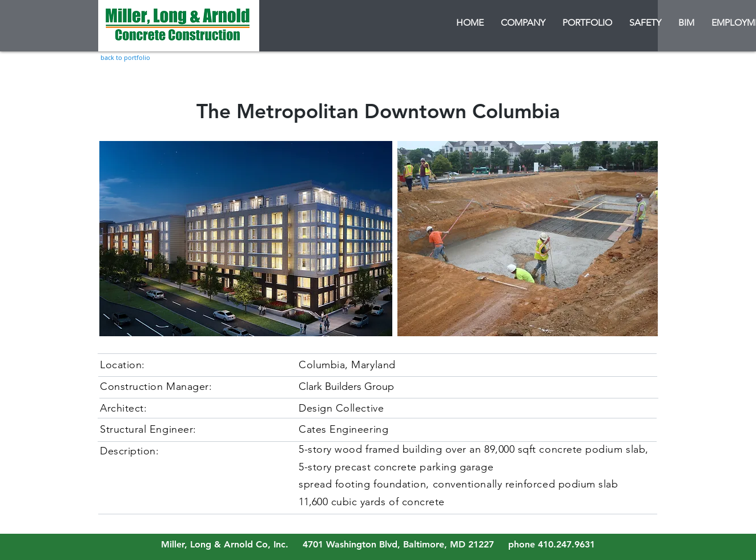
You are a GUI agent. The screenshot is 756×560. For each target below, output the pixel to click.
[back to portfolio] (125, 57)
